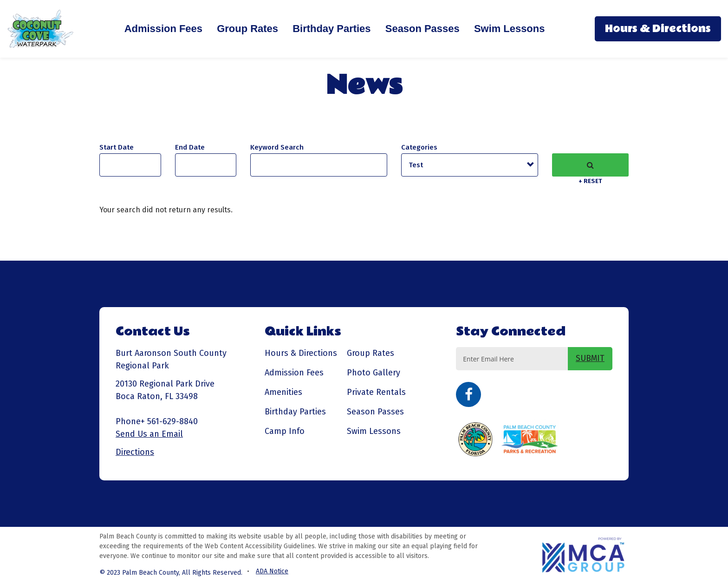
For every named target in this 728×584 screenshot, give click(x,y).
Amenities (283, 392)
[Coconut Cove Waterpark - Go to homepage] (41, 28)
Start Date (117, 147)
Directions (135, 452)
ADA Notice (272, 571)
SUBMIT (590, 358)
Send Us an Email (149, 434)
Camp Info (285, 431)
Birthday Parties (331, 29)
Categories (419, 147)
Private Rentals (376, 392)
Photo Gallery (374, 373)
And (190, 147)
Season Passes (422, 29)
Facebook (468, 394)
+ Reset (590, 181)
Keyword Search (277, 147)
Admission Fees (163, 29)
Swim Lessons (509, 29)
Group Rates (247, 29)
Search (590, 165)
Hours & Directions (658, 29)
